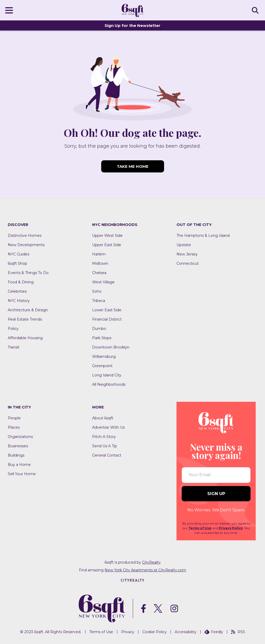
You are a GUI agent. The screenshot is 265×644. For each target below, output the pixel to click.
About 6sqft (103, 418)
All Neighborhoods (109, 384)
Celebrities (17, 291)
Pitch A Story (104, 437)
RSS (238, 632)
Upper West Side (107, 236)
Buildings (16, 455)
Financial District (107, 319)
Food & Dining (21, 282)
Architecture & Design (28, 310)
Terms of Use (200, 528)
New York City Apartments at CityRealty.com (145, 570)
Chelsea (99, 273)
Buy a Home (19, 465)
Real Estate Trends (25, 319)
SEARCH (256, 10)
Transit (14, 347)
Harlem (99, 254)
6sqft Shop (17, 263)
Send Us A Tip (105, 446)
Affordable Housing (25, 338)
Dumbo (99, 329)
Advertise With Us (108, 427)
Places (14, 427)
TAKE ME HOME (133, 166)
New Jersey (187, 254)
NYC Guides (19, 254)
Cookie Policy (154, 632)
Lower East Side (107, 310)
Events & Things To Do (28, 273)
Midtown (100, 263)
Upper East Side (107, 245)
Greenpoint (102, 366)
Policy (13, 329)
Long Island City (107, 375)
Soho (97, 291)
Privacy (128, 632)
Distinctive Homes (25, 236)
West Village (103, 282)
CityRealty (151, 562)
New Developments (26, 245)
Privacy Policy (231, 528)
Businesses (18, 446)
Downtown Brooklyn (111, 347)
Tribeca (99, 301)
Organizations (20, 437)
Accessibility (186, 632)
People (14, 418)
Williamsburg (104, 357)
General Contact (107, 455)
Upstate (184, 245)
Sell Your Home (22, 474)
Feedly (214, 632)
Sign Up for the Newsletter (132, 25)
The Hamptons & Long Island (203, 236)
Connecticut (188, 263)
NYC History (19, 301)
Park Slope (102, 338)
